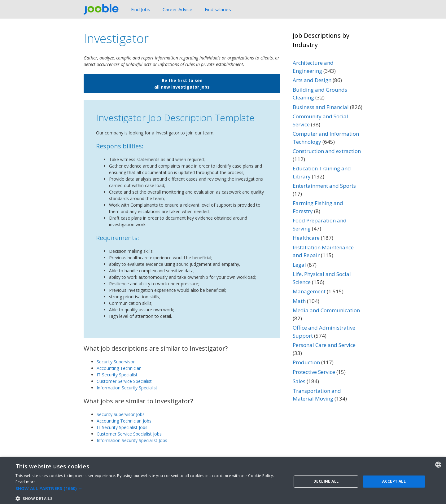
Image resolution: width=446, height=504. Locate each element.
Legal (299, 265)
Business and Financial (321, 107)
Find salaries (218, 9)
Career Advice (177, 9)
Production (306, 362)
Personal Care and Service (324, 345)
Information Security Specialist (127, 388)
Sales (299, 381)
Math (299, 301)
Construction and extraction (327, 151)
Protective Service (105, 460)
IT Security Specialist (117, 375)
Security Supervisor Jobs (121, 414)
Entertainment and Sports (324, 186)
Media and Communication (326, 310)
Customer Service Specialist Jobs (129, 434)
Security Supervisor (116, 362)
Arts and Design (312, 80)
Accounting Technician (119, 368)
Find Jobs (141, 9)
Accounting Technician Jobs (124, 421)
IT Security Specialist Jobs (122, 427)
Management (309, 291)
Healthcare (306, 238)
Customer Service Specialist (124, 381)
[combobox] (438, 495)
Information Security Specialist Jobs (132, 440)
